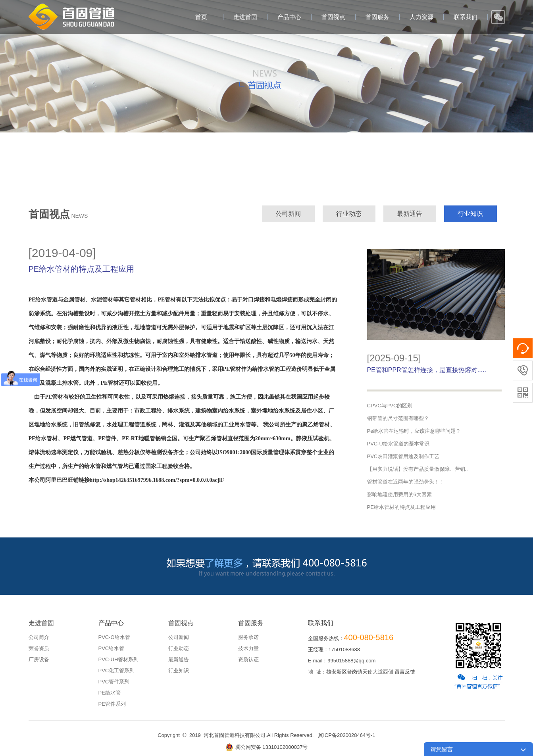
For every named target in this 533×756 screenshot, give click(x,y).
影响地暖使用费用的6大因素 (399, 494)
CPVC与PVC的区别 (390, 406)
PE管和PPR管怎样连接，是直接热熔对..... (427, 370)
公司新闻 (288, 214)
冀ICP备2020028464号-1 (347, 735)
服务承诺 (248, 637)
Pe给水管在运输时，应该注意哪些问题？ (414, 431)
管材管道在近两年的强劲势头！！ (406, 482)
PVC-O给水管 (114, 637)
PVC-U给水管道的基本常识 (398, 444)
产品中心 (289, 17)
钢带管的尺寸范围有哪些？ (398, 418)
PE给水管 (110, 693)
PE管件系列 (112, 704)
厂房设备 (39, 659)
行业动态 (349, 214)
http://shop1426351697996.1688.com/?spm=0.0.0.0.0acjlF (157, 480)
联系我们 (466, 17)
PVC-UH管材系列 (119, 659)
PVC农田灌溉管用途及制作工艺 (403, 456)
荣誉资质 (39, 648)
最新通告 (410, 214)
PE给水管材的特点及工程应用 (401, 507)
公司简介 (39, 637)
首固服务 (377, 17)
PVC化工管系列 (117, 671)
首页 (201, 17)
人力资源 (421, 17)
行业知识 (470, 214)
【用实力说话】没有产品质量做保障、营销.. (418, 469)
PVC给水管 (112, 648)
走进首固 (245, 17)
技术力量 (248, 648)
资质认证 (248, 659)
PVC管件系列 (114, 682)
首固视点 (333, 17)
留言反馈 (405, 672)
